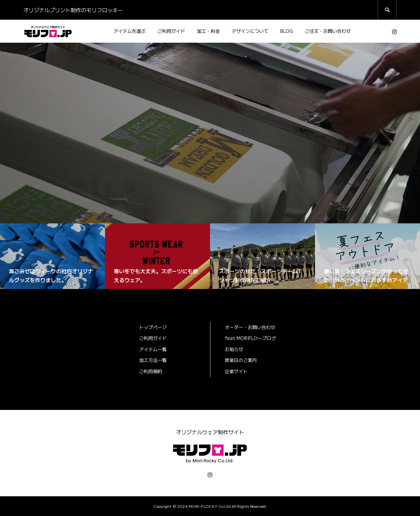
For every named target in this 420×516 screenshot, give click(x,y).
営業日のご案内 (241, 360)
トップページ (153, 327)
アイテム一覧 (153, 349)
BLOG (287, 31)
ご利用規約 (151, 371)
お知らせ (234, 349)
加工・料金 (208, 31)
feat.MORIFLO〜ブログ (250, 338)
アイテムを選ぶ (130, 31)
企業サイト (236, 371)
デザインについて (250, 31)
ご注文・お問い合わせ (328, 31)
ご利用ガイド (171, 31)
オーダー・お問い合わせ (250, 327)
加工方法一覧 (153, 360)
